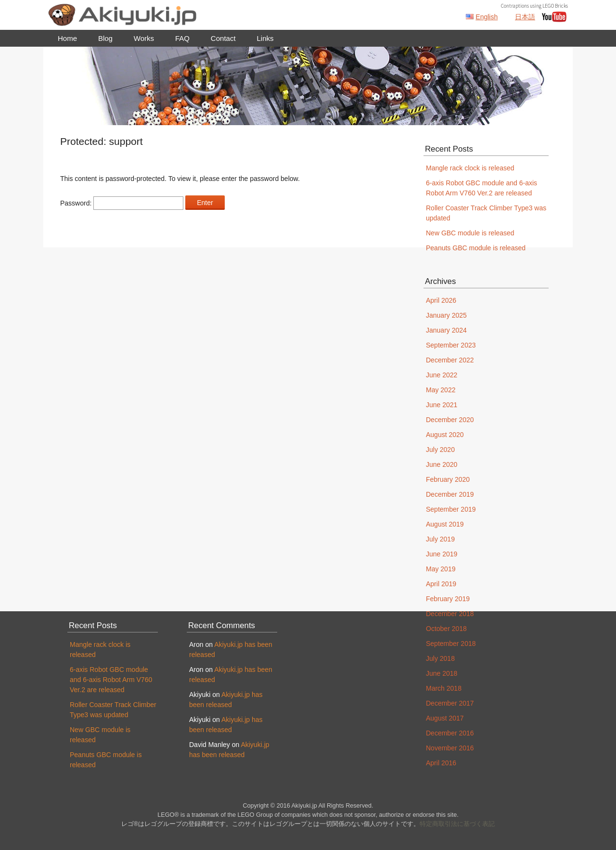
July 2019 (440, 539)
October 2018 (446, 629)
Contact (223, 38)
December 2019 (450, 494)
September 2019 (451, 509)
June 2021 (442, 405)
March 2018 (444, 688)
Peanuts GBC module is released (476, 248)
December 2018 (450, 614)
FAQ (182, 38)
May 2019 (441, 569)
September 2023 (451, 345)
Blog (105, 38)
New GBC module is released (470, 233)
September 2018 (451, 644)
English (487, 17)
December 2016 (450, 733)
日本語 (525, 17)
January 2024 (446, 330)
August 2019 (445, 524)
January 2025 (446, 315)
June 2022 (442, 375)
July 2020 (440, 450)
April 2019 (441, 584)
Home (67, 38)
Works (144, 38)
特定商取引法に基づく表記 (457, 824)
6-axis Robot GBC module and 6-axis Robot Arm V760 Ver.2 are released (111, 680)
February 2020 (448, 479)
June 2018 (442, 673)
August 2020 (445, 435)
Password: (122, 203)
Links (265, 38)
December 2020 (450, 420)
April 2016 (441, 763)
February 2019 (448, 599)
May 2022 (441, 390)
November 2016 (450, 748)
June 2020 (442, 464)
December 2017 (450, 703)
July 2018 (440, 658)
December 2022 (450, 360)
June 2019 (442, 554)
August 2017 (445, 718)
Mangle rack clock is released (470, 168)
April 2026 (441, 300)
